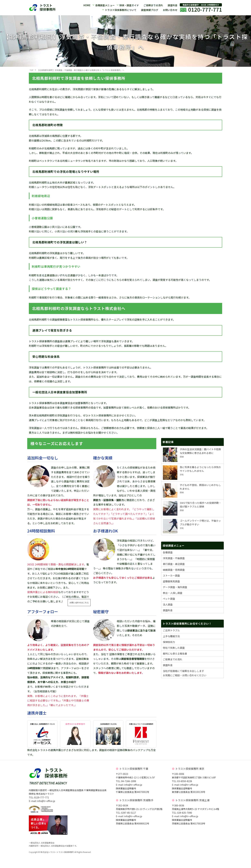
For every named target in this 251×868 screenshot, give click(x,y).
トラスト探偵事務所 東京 (190, 769)
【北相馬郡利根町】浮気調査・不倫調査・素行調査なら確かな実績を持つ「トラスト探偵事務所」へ (81, 70)
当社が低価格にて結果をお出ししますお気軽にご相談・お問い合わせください (185, 673)
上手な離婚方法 (171, 636)
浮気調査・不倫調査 (174, 558)
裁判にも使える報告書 (175, 653)
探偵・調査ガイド (129, 5)
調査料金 (173, 5)
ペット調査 (169, 599)
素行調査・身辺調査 (174, 564)
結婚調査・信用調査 (174, 570)
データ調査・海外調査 (175, 587)
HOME (87, 5)
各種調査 (168, 552)
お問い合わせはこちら (79, 603)
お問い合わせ (170, 10)
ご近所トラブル (171, 630)
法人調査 (168, 604)
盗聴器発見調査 (171, 581)
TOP (32, 70)
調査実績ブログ (150, 10)
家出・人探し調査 (173, 593)
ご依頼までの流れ (153, 5)
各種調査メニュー (105, 5)
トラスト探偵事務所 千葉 (134, 769)
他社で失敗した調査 (174, 648)
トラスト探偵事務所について (121, 10)
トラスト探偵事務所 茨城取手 (136, 800)
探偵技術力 (169, 642)
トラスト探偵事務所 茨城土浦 (192, 800)
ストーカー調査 (171, 575)
